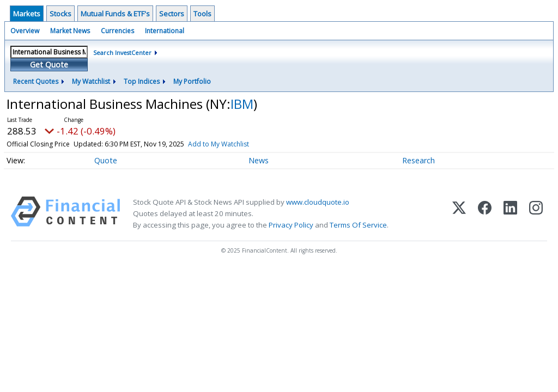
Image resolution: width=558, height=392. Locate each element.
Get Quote (49, 65)
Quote (106, 160)
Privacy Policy (291, 225)
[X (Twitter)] (459, 214)
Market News (70, 31)
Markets (27, 14)
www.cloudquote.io (318, 202)
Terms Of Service (358, 225)
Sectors (172, 14)
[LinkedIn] (510, 214)
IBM (242, 104)
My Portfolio (192, 81)
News (259, 160)
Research (418, 160)
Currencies (117, 31)
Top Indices (142, 81)
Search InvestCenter (122, 53)
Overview (25, 31)
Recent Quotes (36, 81)
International (165, 31)
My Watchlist (91, 81)
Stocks (60, 14)
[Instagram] (536, 214)
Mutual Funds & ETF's (115, 14)
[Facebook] (485, 214)
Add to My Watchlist (219, 144)
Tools (202, 14)
